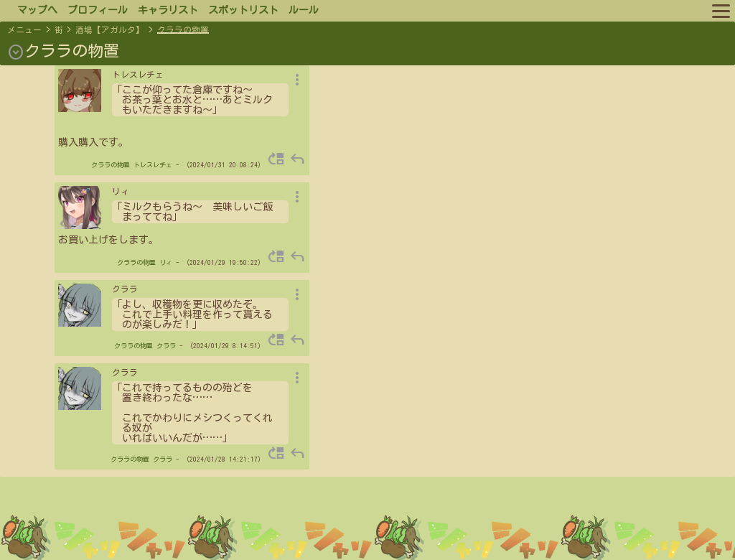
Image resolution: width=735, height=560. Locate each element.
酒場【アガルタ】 (110, 30)
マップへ (37, 10)
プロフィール (98, 10)
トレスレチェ (153, 165)
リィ (166, 262)
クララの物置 (183, 30)
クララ (166, 346)
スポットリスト (243, 10)
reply (297, 159)
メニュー (24, 30)
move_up (276, 159)
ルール (304, 10)
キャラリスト (168, 10)
